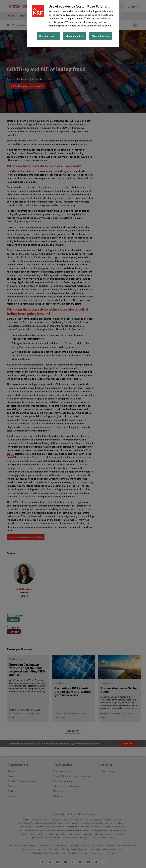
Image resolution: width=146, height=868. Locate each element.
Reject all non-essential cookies (50, 36)
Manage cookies (74, 36)
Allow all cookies (101, 36)
